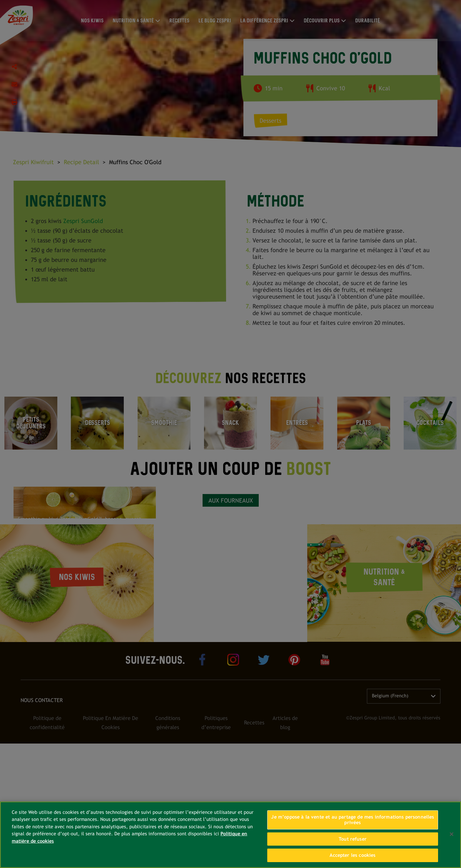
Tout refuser (353, 839)
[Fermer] (452, 834)
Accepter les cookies (353, 855)
